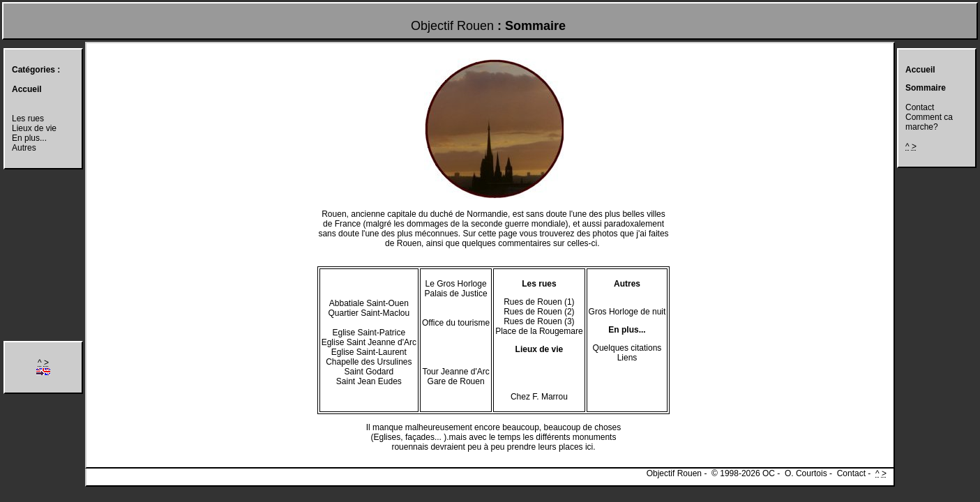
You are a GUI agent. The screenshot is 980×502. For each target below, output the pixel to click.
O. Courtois (806, 473)
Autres (24, 148)
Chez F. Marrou (539, 397)
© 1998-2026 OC (743, 473)
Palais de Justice (456, 294)
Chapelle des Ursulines (369, 362)
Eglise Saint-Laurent (369, 352)
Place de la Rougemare (539, 331)
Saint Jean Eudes (369, 381)
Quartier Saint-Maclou (369, 313)
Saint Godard (369, 372)
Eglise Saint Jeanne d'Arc (369, 342)
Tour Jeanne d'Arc (455, 372)
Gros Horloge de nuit (627, 312)
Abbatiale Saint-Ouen (369, 303)
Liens (627, 358)
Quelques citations (627, 348)
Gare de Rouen (456, 381)
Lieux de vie (34, 128)
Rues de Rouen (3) (539, 321)
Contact (920, 107)
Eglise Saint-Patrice (369, 333)
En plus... (29, 138)
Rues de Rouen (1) (539, 302)
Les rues (28, 119)
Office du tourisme (456, 323)
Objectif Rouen (452, 26)
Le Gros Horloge (456, 284)
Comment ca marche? (929, 122)
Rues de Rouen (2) (539, 312)
